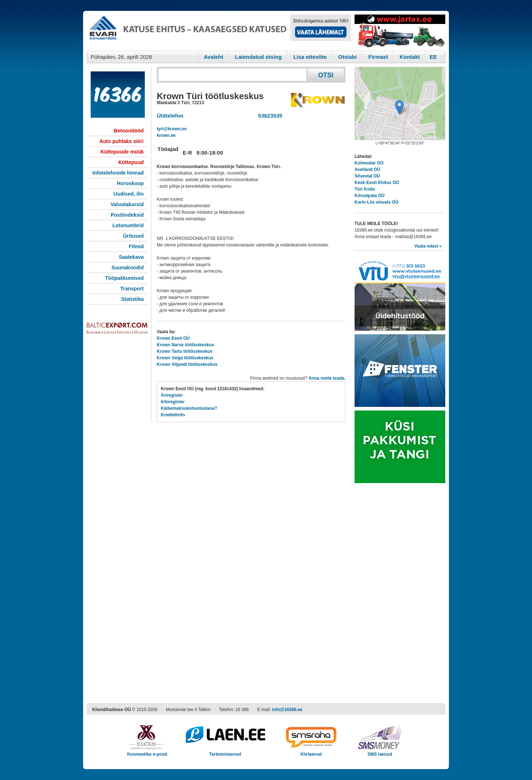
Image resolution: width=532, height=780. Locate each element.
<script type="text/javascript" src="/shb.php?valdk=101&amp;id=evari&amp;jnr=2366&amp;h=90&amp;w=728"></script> (219, 31)
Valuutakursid (127, 204)
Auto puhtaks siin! (122, 141)
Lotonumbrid (128, 225)
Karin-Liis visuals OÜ (377, 202)
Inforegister (173, 402)
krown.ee (166, 135)
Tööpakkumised (124, 278)
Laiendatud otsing (258, 57)
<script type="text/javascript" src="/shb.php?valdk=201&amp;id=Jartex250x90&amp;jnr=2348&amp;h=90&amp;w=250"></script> (400, 31)
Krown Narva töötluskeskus (185, 345)
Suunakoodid (128, 268)
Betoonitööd (129, 131)
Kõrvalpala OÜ (370, 196)
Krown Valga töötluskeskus (185, 358)
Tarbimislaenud (225, 752)
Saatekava (131, 257)
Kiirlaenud (311, 752)
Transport (132, 289)
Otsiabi (347, 57)
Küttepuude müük (122, 152)
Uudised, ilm (129, 194)
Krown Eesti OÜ (173, 338)
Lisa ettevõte (310, 57)
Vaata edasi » (428, 246)
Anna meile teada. (327, 378)
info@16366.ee (287, 710)
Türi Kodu (365, 189)
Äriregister (172, 395)
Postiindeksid (127, 215)
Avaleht (214, 57)
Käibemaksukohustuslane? (189, 408)
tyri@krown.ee (172, 129)
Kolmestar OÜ (369, 163)
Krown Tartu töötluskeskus (185, 351)
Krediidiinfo (173, 415)
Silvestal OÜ (367, 176)
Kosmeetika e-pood (147, 752)
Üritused (133, 236)
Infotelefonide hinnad (118, 173)
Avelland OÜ (367, 170)
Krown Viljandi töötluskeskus (187, 364)
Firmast (378, 57)
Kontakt (410, 57)
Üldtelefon (170, 116)
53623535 (269, 116)
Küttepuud (131, 162)
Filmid (136, 246)
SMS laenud (380, 752)
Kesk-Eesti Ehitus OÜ (377, 183)
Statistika (132, 299)
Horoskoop (130, 183)
